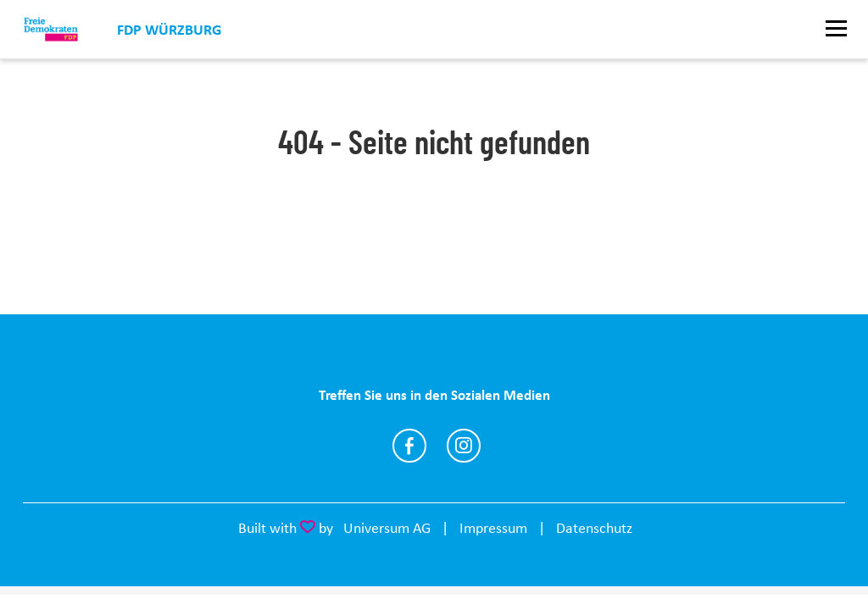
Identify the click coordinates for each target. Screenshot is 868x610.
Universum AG (387, 528)
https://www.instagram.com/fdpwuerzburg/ (464, 446)
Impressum (493, 528)
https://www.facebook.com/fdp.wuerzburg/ (409, 446)
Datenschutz (594, 528)
